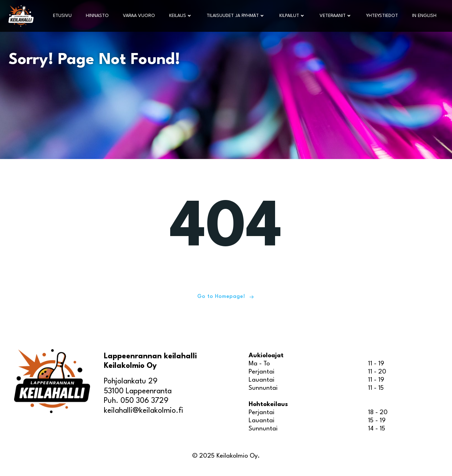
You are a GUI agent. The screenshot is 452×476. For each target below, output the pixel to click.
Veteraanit (336, 16)
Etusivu (62, 16)
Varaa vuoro (139, 16)
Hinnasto (97, 16)
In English (424, 16)
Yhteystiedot (382, 16)
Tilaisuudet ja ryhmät (236, 16)
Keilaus (181, 16)
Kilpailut (292, 16)
